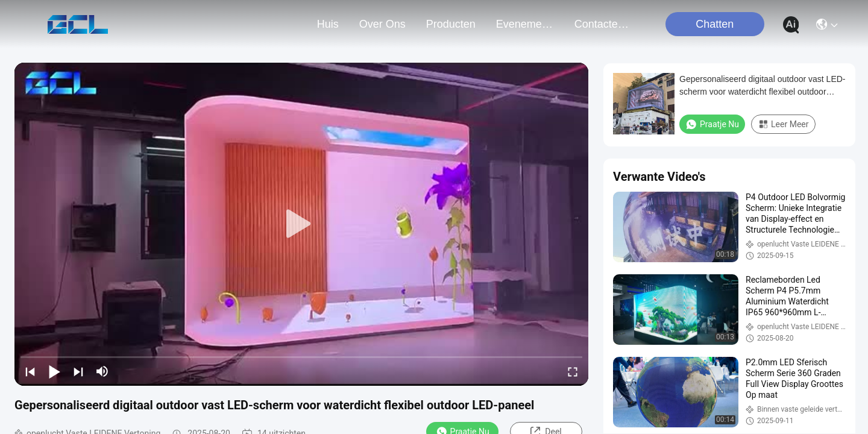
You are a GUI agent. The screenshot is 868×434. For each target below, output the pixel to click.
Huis (328, 24)
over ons (382, 24)
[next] (78, 371)
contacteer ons (603, 24)
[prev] (30, 371)
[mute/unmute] (102, 371)
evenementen (525, 24)
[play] (301, 224)
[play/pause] (54, 371)
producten (451, 24)
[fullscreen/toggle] (573, 371)
